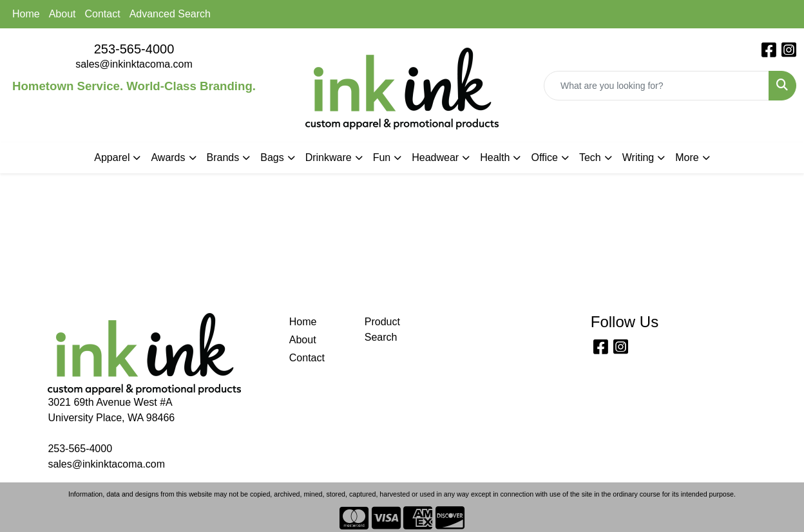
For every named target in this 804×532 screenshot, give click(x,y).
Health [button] (495, 157)
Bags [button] (272, 157)
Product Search (382, 329)
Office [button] (544, 157)
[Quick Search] (656, 86)
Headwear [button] (435, 157)
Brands (223, 157)
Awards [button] (168, 157)
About (62, 14)
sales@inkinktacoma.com (134, 64)
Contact (103, 14)
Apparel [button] (112, 157)
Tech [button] (590, 157)
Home (26, 14)
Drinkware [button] (329, 157)
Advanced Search (170, 14)
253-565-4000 (134, 49)
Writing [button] (638, 157)
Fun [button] (382, 157)
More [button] (687, 157)
